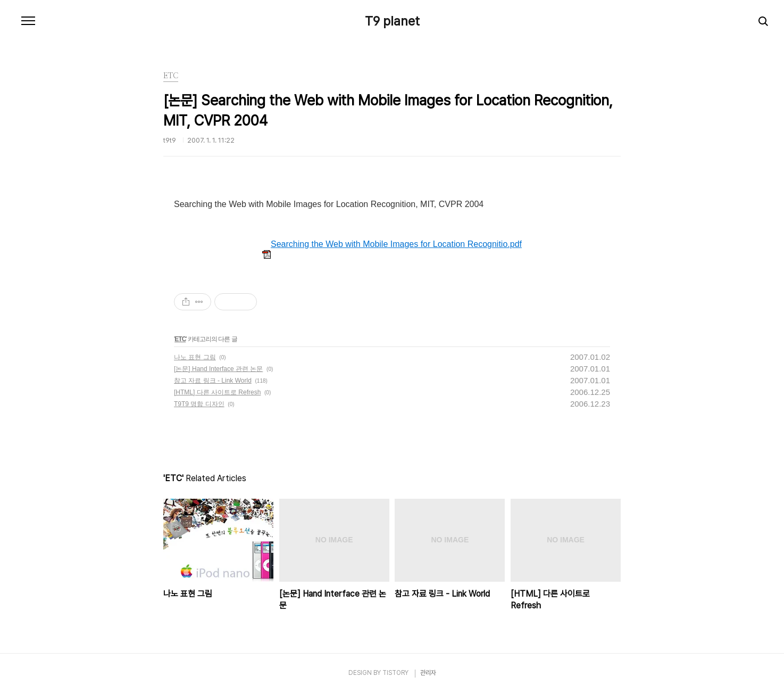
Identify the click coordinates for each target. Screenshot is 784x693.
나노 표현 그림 (195, 357)
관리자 (428, 673)
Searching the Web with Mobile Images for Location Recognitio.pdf (392, 244)
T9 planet (392, 21)
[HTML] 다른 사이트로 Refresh (217, 392)
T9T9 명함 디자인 (199, 404)
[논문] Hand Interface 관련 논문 (218, 369)
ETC (180, 339)
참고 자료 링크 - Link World (213, 381)
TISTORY (395, 673)
